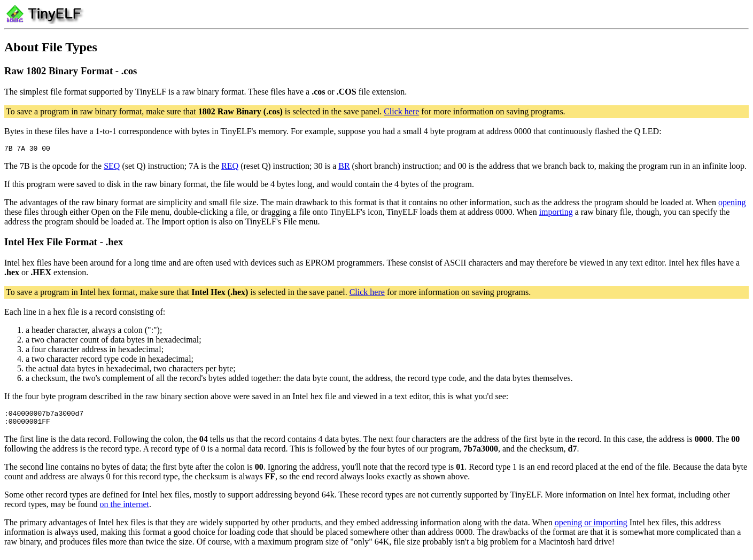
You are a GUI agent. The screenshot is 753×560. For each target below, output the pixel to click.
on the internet (125, 509)
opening (732, 204)
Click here (401, 111)
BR (344, 168)
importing (556, 213)
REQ (230, 168)
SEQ (112, 168)
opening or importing (591, 527)
